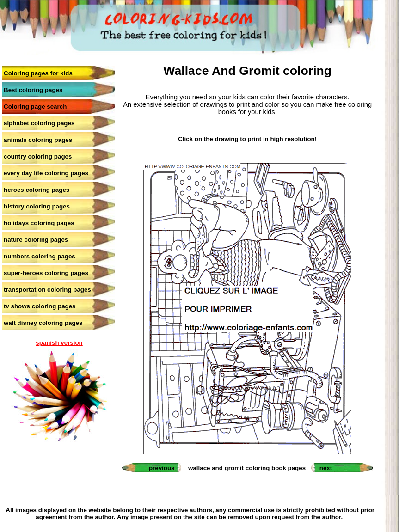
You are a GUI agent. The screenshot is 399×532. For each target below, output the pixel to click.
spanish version (59, 343)
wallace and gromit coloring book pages (247, 468)
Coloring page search (35, 107)
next (326, 468)
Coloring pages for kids (38, 73)
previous (162, 468)
